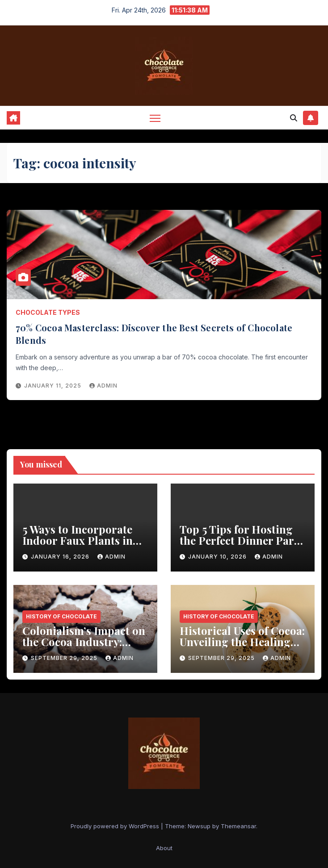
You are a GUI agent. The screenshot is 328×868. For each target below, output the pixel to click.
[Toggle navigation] (155, 118)
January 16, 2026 (61, 557)
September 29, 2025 (65, 658)
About (164, 848)
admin (103, 386)
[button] (294, 118)
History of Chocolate (61, 616)
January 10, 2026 (218, 557)
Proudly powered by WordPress (116, 826)
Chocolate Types (48, 312)
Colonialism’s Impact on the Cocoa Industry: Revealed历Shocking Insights (84, 647)
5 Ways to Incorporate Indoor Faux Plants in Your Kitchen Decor (78, 540)
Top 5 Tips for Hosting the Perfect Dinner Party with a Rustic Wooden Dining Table (242, 546)
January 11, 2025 (54, 386)
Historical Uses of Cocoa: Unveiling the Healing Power (242, 642)
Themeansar (238, 826)
